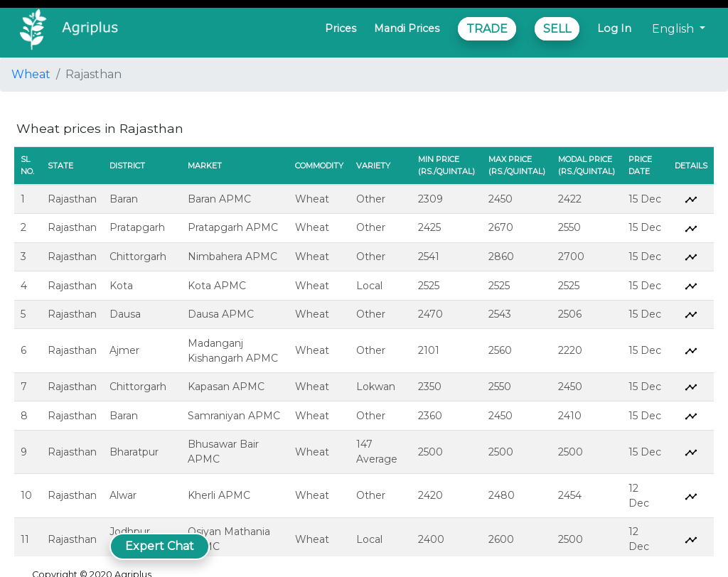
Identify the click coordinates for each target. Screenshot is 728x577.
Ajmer (124, 350)
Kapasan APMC (226, 387)
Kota (121, 286)
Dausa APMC (221, 314)
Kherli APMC (219, 495)
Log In (614, 28)
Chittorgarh (138, 257)
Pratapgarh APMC (233, 227)
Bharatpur (134, 452)
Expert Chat (160, 546)
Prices (341, 28)
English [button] (674, 29)
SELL (557, 29)
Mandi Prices (407, 28)
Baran (124, 199)
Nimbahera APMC (232, 257)
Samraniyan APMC (234, 416)
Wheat (31, 74)
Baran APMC (219, 199)
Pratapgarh (137, 227)
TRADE (487, 29)
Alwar (123, 495)
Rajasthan (72, 199)
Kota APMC (217, 286)
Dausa (125, 314)
